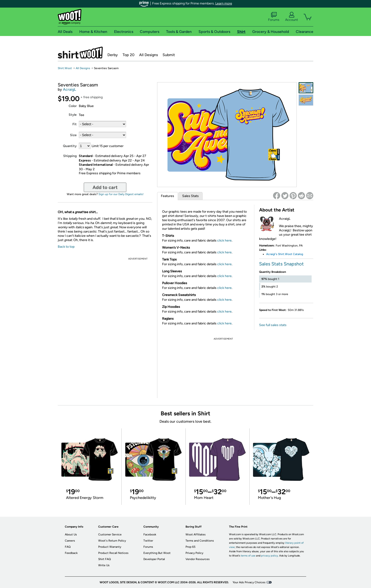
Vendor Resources (198, 559)
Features (168, 196)
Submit (169, 55)
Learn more (224, 3)
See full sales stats (273, 325)
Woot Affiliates (196, 534)
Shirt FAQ (104, 559)
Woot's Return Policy (112, 541)
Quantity (70, 146)
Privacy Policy (194, 553)
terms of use (248, 556)
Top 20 (128, 55)
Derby (113, 55)
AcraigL (69, 89)
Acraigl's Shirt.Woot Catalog (285, 254)
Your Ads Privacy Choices (249, 582)
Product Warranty (110, 547)
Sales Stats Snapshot (281, 264)
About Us (71, 534)
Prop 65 (190, 547)
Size (73, 135)
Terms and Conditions (200, 541)
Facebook (150, 534)
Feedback (71, 553)
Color (73, 106)
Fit (75, 124)
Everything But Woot (157, 553)
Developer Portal (154, 559)
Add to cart (105, 187)
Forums (274, 17)
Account (291, 17)
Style (73, 115)
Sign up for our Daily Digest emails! (121, 194)
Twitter (148, 541)
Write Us (104, 565)
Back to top (66, 247)
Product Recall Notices (113, 553)
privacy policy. (270, 556)
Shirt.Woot (80, 53)
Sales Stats (190, 196)
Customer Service (110, 534)
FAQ (68, 547)
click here (224, 240)
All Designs (148, 55)
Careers (70, 541)
